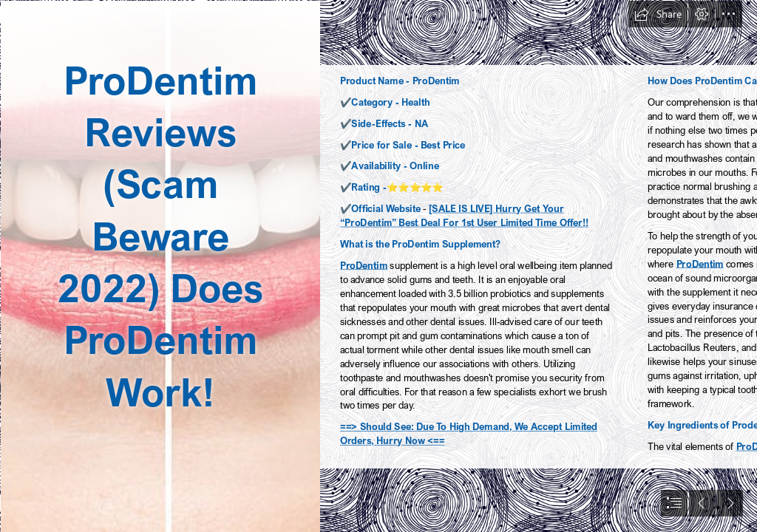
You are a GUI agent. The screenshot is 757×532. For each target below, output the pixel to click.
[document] (378, 266)
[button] (658, 14)
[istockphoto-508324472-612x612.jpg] (160, 266)
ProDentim (364, 265)
